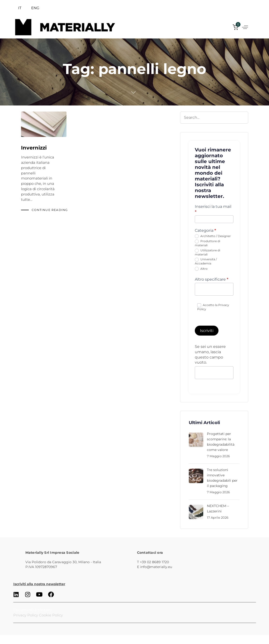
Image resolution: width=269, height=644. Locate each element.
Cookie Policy (51, 615)
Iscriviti (207, 331)
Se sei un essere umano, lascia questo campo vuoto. (210, 355)
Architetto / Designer (213, 236)
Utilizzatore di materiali (207, 252)
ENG (35, 8)
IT (20, 8)
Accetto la (213, 307)
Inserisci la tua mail (213, 209)
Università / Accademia (206, 261)
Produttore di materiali (207, 243)
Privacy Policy (26, 615)
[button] (245, 27)
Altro (201, 269)
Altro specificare (212, 279)
